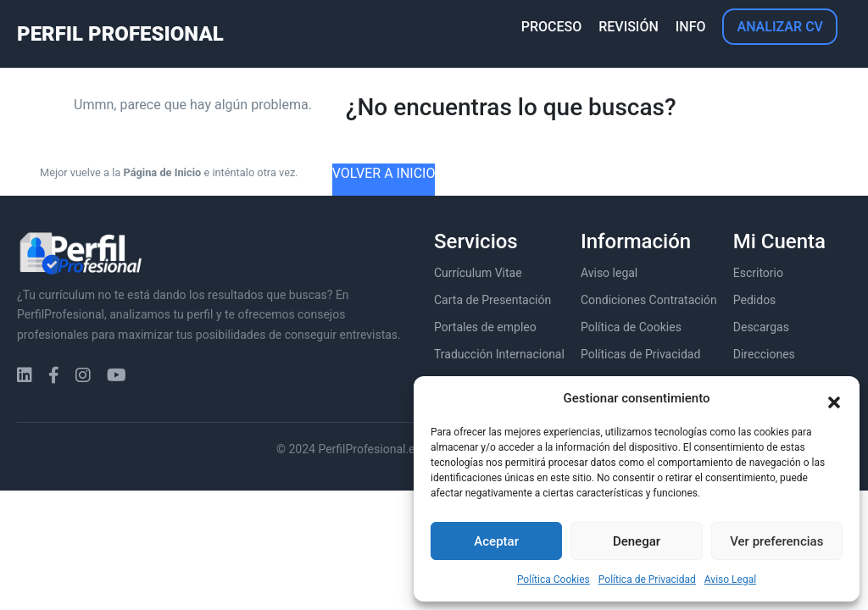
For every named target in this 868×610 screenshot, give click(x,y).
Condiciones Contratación (649, 300)
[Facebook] (54, 375)
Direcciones (764, 354)
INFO (691, 27)
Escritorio (758, 273)
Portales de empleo (485, 327)
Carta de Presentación (492, 300)
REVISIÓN (629, 27)
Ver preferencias (776, 541)
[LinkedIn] (25, 375)
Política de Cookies (631, 327)
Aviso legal (609, 273)
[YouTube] (117, 375)
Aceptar (496, 541)
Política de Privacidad (647, 579)
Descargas (761, 327)
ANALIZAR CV (780, 27)
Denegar (637, 541)
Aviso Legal (730, 579)
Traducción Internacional (499, 354)
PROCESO (552, 27)
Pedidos (755, 300)
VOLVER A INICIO (384, 173)
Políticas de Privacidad (640, 354)
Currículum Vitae (478, 273)
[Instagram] (83, 375)
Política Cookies (554, 579)
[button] (834, 398)
